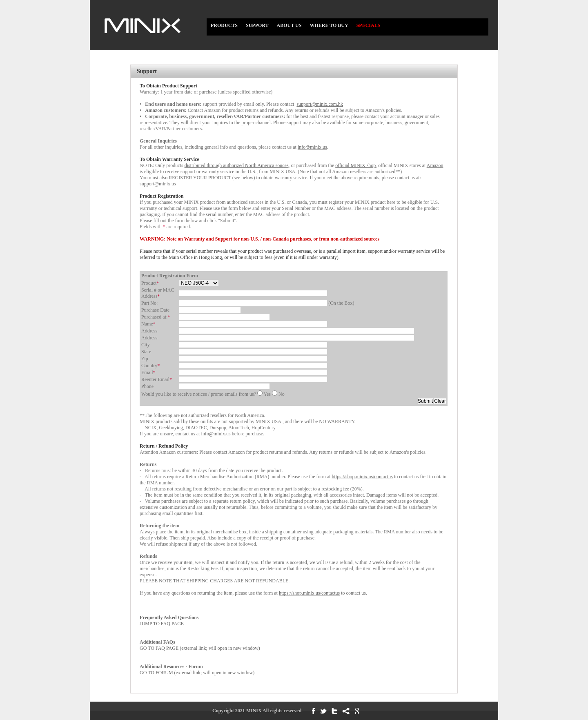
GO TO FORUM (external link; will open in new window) (197, 670)
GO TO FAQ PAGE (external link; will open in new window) (200, 645)
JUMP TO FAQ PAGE (169, 621)
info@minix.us (217, 434)
